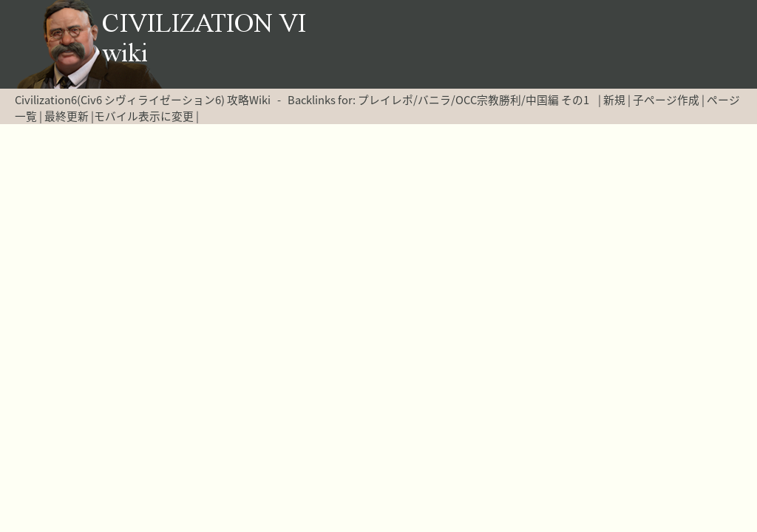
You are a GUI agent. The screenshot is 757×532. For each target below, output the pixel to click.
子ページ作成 (666, 100)
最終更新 (67, 116)
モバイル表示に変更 (144, 116)
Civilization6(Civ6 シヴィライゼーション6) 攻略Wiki (143, 100)
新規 (614, 100)
